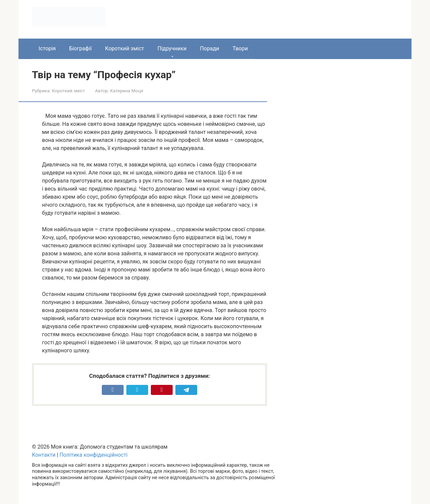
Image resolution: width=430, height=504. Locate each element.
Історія (47, 48)
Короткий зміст (125, 48)
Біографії (80, 48)
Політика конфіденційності (93, 455)
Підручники (172, 48)
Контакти (44, 455)
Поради (209, 48)
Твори (240, 48)
